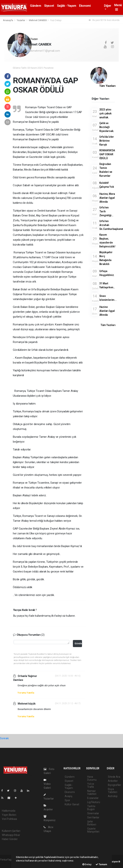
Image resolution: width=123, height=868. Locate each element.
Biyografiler (115, 785)
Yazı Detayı (56, 20)
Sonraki (4, 738)
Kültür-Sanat (72, 804)
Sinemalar (93, 813)
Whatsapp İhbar (11, 835)
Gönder (78, 643)
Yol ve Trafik (91, 785)
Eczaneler (93, 798)
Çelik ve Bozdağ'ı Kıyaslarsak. (107, 127)
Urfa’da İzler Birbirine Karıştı (107, 141)
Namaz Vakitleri (92, 792)
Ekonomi (85, 6)
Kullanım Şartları (11, 831)
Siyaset (49, 6)
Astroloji (113, 796)
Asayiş (68, 796)
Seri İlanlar (93, 817)
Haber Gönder (10, 839)
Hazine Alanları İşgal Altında (107, 311)
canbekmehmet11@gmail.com (42, 51)
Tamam (101, 864)
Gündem (36, 6)
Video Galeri (47, 784)
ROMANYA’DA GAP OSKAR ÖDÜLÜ (107, 154)
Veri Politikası (9, 819)
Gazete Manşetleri (93, 830)
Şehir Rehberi (92, 823)
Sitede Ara (114, 777)
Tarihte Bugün (91, 808)
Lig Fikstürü (94, 802)
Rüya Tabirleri (112, 791)
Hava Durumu (92, 778)
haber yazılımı (8, 864)
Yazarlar (21, 20)
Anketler (113, 781)
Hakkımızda (9, 811)
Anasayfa (8, 20)
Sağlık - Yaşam (67, 6)
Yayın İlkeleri (9, 815)
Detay (87, 864)
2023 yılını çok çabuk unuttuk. (105, 113)
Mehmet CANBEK (38, 20)
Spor (67, 800)
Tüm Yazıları (107, 86)
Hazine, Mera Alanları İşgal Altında (107, 198)
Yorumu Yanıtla (26, 693)
